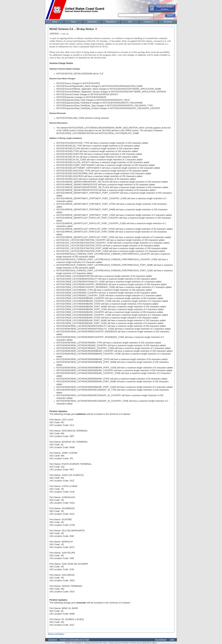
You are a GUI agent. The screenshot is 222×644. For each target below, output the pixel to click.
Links (172, 639)
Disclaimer (53, 639)
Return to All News (56, 634)
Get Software (161, 639)
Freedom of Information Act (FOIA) (74, 639)
